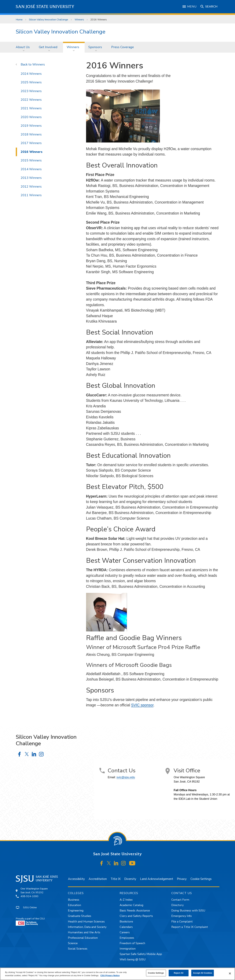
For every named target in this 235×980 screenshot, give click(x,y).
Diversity (130, 879)
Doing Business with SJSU (188, 911)
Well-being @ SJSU (133, 959)
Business (74, 900)
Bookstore (126, 922)
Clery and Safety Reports (136, 916)
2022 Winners (31, 100)
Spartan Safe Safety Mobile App (141, 954)
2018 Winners (31, 134)
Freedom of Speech (132, 943)
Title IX (116, 879)
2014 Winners (31, 169)
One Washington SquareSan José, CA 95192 (34, 891)
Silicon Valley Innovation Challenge (49, 20)
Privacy (182, 879)
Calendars (126, 927)
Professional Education (83, 938)
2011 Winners (31, 195)
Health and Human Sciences (86, 922)
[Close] (230, 973)
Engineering (76, 911)
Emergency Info (182, 916)
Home (19, 20)
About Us (23, 47)
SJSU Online (30, 907)
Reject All (179, 973)
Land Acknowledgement (157, 879)
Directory (177, 905)
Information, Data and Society (87, 927)
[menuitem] (24, 47)
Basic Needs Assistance (135, 911)
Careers (125, 932)
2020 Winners (31, 117)
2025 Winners (31, 82)
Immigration (128, 949)
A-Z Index (126, 900)
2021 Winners (31, 108)
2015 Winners (31, 160)
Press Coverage (123, 47)
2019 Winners (31, 126)
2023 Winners (31, 91)
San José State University (45, 7)
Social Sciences (78, 949)
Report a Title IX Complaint (190, 927)
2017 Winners (31, 143)
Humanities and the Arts (84, 932)
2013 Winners (31, 178)
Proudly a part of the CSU (30, 921)
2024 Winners (31, 74)
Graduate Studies (80, 916)
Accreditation (98, 879)
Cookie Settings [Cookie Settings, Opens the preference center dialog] (156, 973)
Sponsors (95, 47)
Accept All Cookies (203, 973)
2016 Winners (99, 20)
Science (73, 943)
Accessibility (76, 879)
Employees (127, 938)
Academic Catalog (132, 905)
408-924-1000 (29, 896)
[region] (118, 974)
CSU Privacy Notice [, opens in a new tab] (110, 975)
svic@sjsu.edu (126, 777)
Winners (79, 20)
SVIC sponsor (142, 705)
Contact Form (180, 900)
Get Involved (48, 47)
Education (74, 905)
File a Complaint (182, 922)
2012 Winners (31, 187)
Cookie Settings (201, 879)
